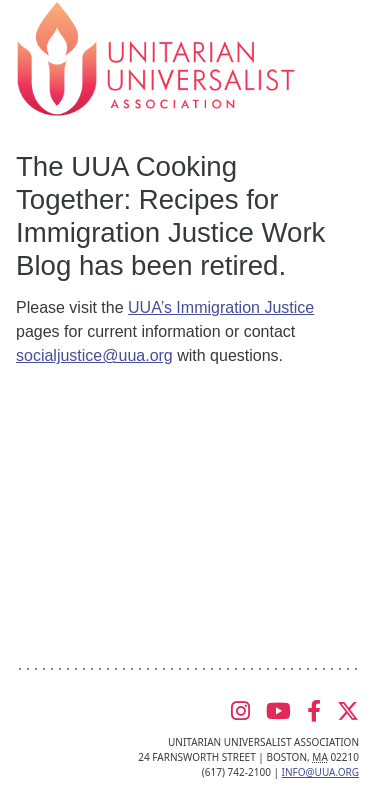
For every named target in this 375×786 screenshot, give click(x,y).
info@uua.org (320, 772)
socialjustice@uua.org (94, 355)
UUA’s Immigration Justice (221, 307)
